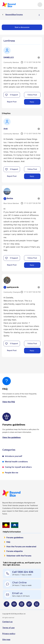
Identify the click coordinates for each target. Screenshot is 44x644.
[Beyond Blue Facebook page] (7, 605)
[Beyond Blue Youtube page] (14, 605)
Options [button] (40, 15)
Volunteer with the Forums (19, 556)
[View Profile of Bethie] (10, 198)
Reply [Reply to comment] (32, 176)
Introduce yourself (14, 456)
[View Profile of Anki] (6, 129)
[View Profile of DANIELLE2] (9, 57)
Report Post (12, 102)
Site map (6, 639)
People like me (12, 473)
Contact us (7, 622)
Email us (17, 593)
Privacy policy (9, 634)
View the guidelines (11, 437)
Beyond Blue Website (11, 493)
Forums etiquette (15, 551)
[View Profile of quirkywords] (13, 287)
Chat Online (19, 583)
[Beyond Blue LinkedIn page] (37, 605)
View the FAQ (9, 402)
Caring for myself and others (18, 467)
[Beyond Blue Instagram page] (22, 605)
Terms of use (8, 628)
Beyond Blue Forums (9, 5)
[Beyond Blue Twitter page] (29, 605)
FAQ (8, 542)
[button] (6, 95)
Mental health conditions (16, 462)
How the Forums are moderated (21, 547)
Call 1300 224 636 (23, 572)
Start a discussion (22, 27)
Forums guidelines (15, 538)
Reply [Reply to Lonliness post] (32, 102)
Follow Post (32, 95)
